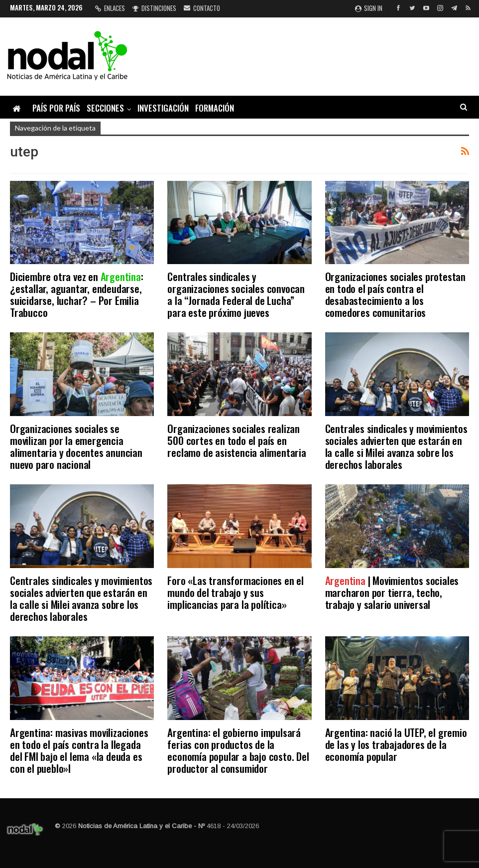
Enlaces (110, 8)
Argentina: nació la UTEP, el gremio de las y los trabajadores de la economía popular (396, 744)
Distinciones (154, 8)
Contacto (202, 8)
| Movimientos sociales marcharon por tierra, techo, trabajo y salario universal (392, 592)
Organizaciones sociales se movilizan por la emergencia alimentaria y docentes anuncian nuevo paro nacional (76, 446)
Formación (215, 108)
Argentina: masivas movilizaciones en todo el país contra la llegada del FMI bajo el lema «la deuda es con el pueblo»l (79, 750)
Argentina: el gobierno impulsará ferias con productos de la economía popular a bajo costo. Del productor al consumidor (238, 750)
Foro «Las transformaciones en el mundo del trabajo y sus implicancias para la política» (236, 592)
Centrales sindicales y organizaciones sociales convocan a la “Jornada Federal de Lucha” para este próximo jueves (236, 294)
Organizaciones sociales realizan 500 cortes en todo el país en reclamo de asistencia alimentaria (237, 440)
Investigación (163, 108)
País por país (56, 108)
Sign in (369, 8)
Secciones (105, 108)
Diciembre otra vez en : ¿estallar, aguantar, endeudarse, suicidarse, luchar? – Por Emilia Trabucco (77, 294)
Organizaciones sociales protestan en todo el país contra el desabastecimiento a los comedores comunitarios (395, 294)
